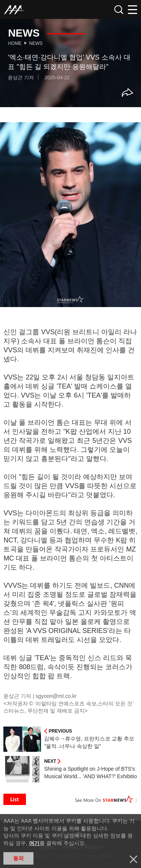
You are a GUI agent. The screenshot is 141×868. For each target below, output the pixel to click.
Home (15, 43)
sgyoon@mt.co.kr (56, 696)
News (36, 43)
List (15, 799)
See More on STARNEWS (106, 799)
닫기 (133, 859)
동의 (18, 858)
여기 (34, 843)
